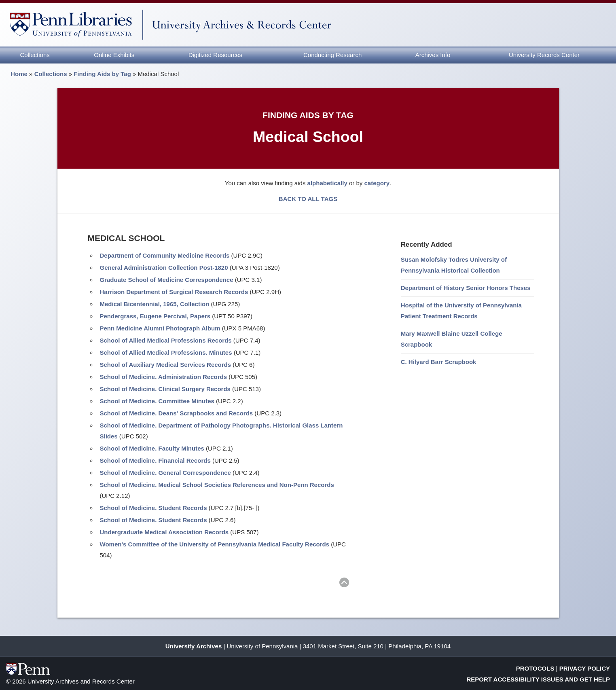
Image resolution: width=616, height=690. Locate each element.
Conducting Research (332, 55)
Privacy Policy (585, 668)
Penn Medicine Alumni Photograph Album (160, 328)
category (377, 183)
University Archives (194, 646)
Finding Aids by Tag (102, 74)
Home (19, 74)
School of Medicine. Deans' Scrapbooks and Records (177, 413)
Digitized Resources (215, 55)
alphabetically (327, 183)
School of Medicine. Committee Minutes (157, 401)
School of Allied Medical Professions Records (166, 340)
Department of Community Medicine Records (165, 255)
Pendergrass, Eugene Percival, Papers (155, 316)
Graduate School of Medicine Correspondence (167, 280)
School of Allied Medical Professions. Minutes (166, 352)
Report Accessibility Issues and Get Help (539, 679)
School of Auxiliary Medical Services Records (166, 365)
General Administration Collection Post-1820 (164, 268)
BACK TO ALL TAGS (308, 199)
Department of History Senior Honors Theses (466, 288)
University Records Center (544, 55)
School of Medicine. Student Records (153, 508)
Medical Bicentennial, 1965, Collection (155, 304)
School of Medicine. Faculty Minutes (152, 448)
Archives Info (433, 55)
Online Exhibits (114, 55)
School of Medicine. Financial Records (155, 460)
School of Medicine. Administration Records (163, 377)
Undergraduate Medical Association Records (164, 532)
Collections (35, 55)
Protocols (535, 668)
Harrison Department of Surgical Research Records (174, 292)
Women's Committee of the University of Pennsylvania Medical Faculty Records (215, 544)
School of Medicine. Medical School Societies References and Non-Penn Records (217, 485)
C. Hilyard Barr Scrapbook (439, 362)
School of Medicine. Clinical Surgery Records (165, 389)
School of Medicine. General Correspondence (165, 473)
